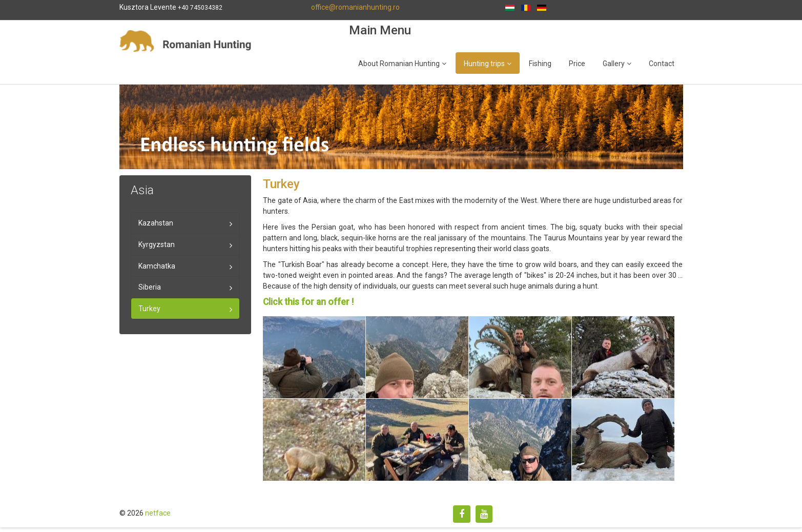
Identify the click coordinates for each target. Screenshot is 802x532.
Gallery (614, 64)
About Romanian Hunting (399, 64)
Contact (662, 64)
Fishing (540, 64)
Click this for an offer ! (308, 302)
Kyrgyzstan (157, 244)
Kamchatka (157, 266)
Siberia (150, 287)
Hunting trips (484, 64)
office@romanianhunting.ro (355, 7)
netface (158, 513)
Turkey (149, 309)
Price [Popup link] (577, 64)
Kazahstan (156, 223)
